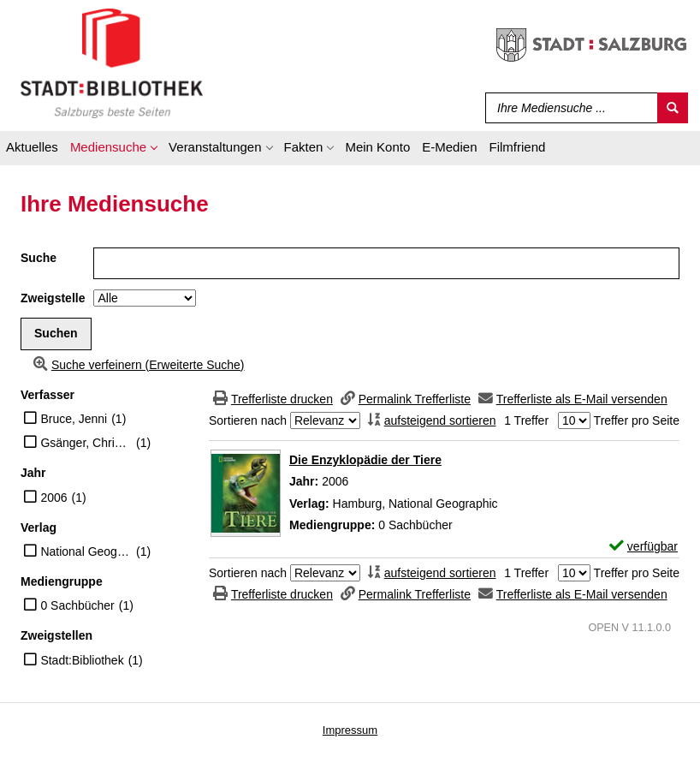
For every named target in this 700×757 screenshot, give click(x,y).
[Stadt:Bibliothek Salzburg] (112, 63)
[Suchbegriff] (568, 108)
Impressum (350, 730)
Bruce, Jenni (74, 419)
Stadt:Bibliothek (82, 660)
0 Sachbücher (77, 605)
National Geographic (86, 551)
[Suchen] (673, 108)
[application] (113, 150)
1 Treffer (526, 420)
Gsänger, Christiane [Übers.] (86, 443)
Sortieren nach (248, 420)
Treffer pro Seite (637, 420)
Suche (39, 258)
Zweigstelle (53, 298)
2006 (53, 498)
